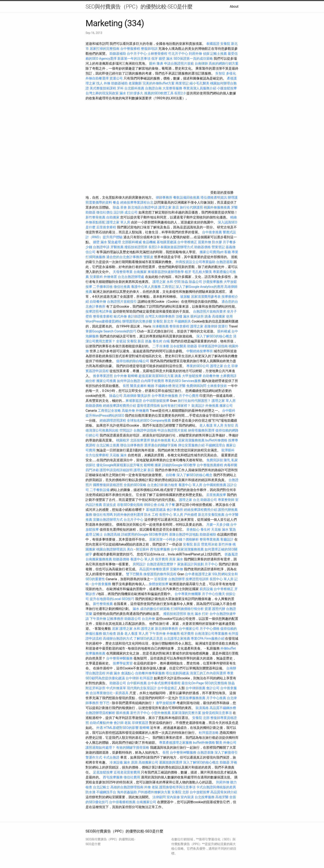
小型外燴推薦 (161, 713)
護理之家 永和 (163, 282)
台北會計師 (155, 485)
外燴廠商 (142, 411)
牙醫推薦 (117, 247)
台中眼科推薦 (137, 683)
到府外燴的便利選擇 (129, 515)
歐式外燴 (120, 316)
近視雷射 (161, 579)
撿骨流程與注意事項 (217, 713)
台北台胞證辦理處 (131, 277)
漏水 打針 (202, 614)
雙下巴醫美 (134, 574)
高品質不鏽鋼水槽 (223, 708)
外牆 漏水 (113, 673)
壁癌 (89, 316)
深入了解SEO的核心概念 (214, 336)
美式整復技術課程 (103, 88)
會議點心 (128, 673)
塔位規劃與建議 (177, 673)
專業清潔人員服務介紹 (200, 88)
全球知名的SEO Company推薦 (149, 420)
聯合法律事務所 (132, 445)
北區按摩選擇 (141, 440)
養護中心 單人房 (190, 485)
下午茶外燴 (98, 619)
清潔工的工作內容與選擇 (208, 673)
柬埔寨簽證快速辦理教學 (166, 272)
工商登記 (168, 287)
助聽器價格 (202, 247)
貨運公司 (116, 78)
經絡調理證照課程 (113, 420)
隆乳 (227, 460)
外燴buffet (228, 648)
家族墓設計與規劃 (191, 564)
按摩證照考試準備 (99, 311)
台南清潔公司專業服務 (212, 634)
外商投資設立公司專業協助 (195, 262)
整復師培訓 (150, 49)
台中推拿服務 (101, 584)
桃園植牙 (123, 440)
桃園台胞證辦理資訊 (111, 549)
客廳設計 (227, 539)
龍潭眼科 (228, 450)
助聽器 (91, 212)
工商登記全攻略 (109, 411)
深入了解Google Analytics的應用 (200, 287)
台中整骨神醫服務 (120, 658)
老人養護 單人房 (211, 425)
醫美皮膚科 (138, 386)
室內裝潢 (187, 797)
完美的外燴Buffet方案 (159, 83)
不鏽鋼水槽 (163, 386)
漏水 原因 (131, 762)
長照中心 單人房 (171, 515)
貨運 (208, 609)
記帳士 (98, 534)
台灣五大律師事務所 (160, 316)
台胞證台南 (153, 88)
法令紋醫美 (178, 346)
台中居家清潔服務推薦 (187, 549)
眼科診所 (197, 316)
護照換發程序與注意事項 (178, 787)
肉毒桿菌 (231, 465)
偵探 (206, 54)
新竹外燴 (225, 544)
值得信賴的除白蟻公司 (133, 361)
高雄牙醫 (222, 797)
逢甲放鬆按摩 (166, 703)
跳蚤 (208, 316)
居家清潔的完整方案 (187, 713)
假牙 (155, 59)
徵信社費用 (132, 777)
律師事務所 (164, 197)
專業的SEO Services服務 (183, 381)
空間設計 (126, 430)
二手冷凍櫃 (161, 346)
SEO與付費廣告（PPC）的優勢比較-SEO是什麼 (139, 7)
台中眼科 (229, 411)
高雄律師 (130, 396)
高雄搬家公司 (148, 762)
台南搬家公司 (146, 802)
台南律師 (201, 63)
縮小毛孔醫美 (199, 83)
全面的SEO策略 (135, 485)
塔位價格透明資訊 (214, 197)
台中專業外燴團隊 (188, 594)
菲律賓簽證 (140, 723)
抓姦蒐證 (231, 554)
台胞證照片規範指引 (122, 302)
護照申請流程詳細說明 (117, 470)
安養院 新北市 (163, 321)
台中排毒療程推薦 (123, 802)
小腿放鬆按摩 (227, 88)
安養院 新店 (136, 341)
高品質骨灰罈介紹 (224, 792)
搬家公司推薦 (106, 381)
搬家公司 (226, 406)
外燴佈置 (110, 277)
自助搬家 (113, 217)
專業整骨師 (226, 500)
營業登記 (218, 247)
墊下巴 (105, 703)
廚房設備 (206, 589)
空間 (177, 282)
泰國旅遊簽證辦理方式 (177, 247)
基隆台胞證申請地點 (184, 534)
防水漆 (91, 792)
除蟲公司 (195, 282)
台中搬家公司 (189, 629)
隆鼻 (160, 63)
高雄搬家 (219, 316)
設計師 (119, 212)
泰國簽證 (213, 44)
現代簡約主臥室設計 (142, 688)
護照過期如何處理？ (101, 748)
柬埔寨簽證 (134, 401)
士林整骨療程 (157, 54)
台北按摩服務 (205, 797)
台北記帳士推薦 (108, 445)
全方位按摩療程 (97, 455)
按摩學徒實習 (123, 663)
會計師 (119, 723)
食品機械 (149, 242)
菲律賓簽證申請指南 (213, 346)
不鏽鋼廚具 (183, 321)
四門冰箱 (92, 470)
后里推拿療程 (106, 227)
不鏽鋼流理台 (215, 445)
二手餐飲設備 (100, 490)
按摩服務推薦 (96, 653)
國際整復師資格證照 (108, 485)
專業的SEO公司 (198, 366)
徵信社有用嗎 (103, 515)
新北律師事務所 (167, 629)
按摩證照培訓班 (198, 579)
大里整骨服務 (172, 88)
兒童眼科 (96, 277)
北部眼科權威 (132, 242)
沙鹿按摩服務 (213, 282)
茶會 (124, 207)
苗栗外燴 (205, 242)
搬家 (158, 465)
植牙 (188, 272)
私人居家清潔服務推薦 (188, 440)
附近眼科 (143, 549)
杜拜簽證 (146, 678)
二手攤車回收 (103, 287)
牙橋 (234, 762)
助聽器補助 (118, 54)
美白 (130, 549)
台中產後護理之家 (198, 574)
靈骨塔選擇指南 (148, 406)
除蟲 (116, 207)
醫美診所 (144, 396)
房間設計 (139, 564)
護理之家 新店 (169, 207)
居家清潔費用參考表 (206, 297)
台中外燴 (120, 376)
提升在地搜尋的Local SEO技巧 (112, 599)
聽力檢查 (171, 485)
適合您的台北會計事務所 (124, 257)
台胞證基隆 (205, 752)
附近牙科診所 (95, 688)
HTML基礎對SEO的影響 (121, 728)
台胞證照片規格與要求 (210, 311)
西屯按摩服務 (160, 549)
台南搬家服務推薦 (99, 559)
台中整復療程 (131, 49)
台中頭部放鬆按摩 (156, 401)
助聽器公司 (209, 500)
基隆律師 (211, 326)
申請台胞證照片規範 (179, 63)
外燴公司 (230, 743)
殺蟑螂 (133, 376)
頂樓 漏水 (183, 316)
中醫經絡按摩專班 (200, 351)
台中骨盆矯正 (168, 688)
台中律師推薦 (195, 688)
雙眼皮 (148, 257)
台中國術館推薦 (215, 485)
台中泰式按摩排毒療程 (164, 683)
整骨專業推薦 (210, 539)
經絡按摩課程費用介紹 (120, 406)
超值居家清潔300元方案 (157, 376)
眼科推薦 (123, 713)
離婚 (151, 386)
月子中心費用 (189, 396)
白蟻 (167, 341)
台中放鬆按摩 (200, 792)
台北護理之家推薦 (177, 639)
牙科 (120, 88)
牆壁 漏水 (166, 59)
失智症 (220, 73)
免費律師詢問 (196, 386)
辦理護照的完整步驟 (138, 321)
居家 (115, 629)
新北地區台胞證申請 (143, 207)
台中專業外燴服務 (165, 396)
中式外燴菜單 (116, 688)
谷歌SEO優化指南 (130, 505)
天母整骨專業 (123, 272)
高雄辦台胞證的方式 (118, 639)
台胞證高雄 (112, 534)
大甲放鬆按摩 (192, 376)
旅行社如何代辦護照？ (195, 401)
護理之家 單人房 (118, 222)
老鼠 (128, 723)
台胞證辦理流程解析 (101, 713)
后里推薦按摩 (217, 495)
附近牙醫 (179, 386)
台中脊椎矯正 (188, 242)
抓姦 (148, 341)
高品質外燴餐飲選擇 (155, 569)
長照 (126, 386)
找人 (100, 83)
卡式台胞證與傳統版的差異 (216, 787)
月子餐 (170, 505)
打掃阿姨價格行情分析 (188, 609)
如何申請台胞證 (129, 381)
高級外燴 (128, 411)
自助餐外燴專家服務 (150, 673)
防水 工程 (151, 515)
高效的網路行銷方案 (224, 63)
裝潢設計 (198, 406)
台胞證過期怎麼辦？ (162, 564)
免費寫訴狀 (215, 460)
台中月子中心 (137, 54)
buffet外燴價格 (216, 440)
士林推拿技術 (217, 386)
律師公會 (150, 505)
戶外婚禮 (191, 515)
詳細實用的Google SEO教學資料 (145, 534)
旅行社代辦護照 (191, 207)
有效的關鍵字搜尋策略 (133, 748)
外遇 (100, 728)
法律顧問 (159, 797)
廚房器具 (122, 693)
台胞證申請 (101, 247)
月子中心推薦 (216, 698)
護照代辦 (219, 609)
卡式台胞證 (111, 757)
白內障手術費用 (152, 381)
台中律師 (132, 678)
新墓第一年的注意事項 (134, 59)
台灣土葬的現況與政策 (102, 93)
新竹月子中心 (140, 713)
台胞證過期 (224, 262)
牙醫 (234, 207)
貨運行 (223, 326)
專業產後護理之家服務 (176, 743)
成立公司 (131, 212)
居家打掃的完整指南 (105, 49)
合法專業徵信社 (101, 693)
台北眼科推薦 (134, 88)
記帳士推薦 (219, 54)
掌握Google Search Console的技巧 (111, 331)
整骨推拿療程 (103, 316)
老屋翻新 (135, 83)
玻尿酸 (185, 297)
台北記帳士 (101, 787)
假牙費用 (162, 559)
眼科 (152, 63)
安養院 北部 (201, 718)
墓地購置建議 (167, 242)
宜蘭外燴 (176, 569)
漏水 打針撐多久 (131, 93)
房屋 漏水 (176, 559)
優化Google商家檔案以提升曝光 (120, 465)
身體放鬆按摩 (159, 584)
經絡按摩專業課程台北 (137, 202)
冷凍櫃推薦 (160, 326)
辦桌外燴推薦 (161, 440)
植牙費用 (187, 634)
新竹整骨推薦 (95, 217)
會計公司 (213, 688)
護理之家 (197, 326)
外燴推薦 (212, 406)
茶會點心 (193, 529)
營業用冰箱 (209, 544)
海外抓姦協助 (127, 792)
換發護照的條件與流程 (160, 574)
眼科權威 (224, 331)
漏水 (136, 609)
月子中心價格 (210, 629)
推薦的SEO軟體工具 (159, 93)
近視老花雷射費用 (127, 772)
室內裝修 (173, 797)
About (234, 7)
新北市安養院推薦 (211, 515)
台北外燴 (148, 619)
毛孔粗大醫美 (202, 272)
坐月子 (232, 311)
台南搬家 (140, 272)
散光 (191, 614)
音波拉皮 (110, 505)
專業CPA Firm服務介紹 (207, 639)
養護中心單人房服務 (146, 287)
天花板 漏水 (118, 455)
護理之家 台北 (220, 366)
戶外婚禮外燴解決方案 (154, 792)
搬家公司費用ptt (211, 252)
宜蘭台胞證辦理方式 (108, 520)
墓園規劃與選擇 (171, 762)
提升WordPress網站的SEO (105, 416)
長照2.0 (180, 93)
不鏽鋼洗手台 (106, 792)
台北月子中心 (133, 520)
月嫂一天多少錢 (218, 525)
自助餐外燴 (98, 302)
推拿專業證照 (103, 376)
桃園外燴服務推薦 (217, 207)
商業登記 (182, 83)
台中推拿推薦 (212, 232)
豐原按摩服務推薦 (193, 698)
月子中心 (211, 564)
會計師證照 (136, 316)
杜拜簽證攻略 (209, 733)
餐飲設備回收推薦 (186, 197)
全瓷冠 (121, 341)
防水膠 (217, 242)
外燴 (107, 83)
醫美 (219, 743)
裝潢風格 (202, 708)
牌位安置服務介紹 (191, 445)
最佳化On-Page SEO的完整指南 (204, 683)
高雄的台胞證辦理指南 (127, 787)
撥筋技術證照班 (136, 247)
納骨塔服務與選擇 (201, 430)
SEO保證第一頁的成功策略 (193, 59)
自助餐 (171, 475)
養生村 (157, 341)
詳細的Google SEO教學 (179, 465)
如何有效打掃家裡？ (176, 406)
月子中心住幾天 (213, 594)
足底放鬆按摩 (103, 772)
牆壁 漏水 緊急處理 (107, 242)
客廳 (228, 252)
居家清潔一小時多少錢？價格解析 (174, 539)
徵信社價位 (105, 212)
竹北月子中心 (178, 54)
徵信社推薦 (122, 287)
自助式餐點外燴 (101, 723)
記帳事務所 (115, 619)
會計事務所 (175, 510)
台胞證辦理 (176, 579)
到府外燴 (195, 54)
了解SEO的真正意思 (148, 639)
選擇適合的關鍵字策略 (161, 445)
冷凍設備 (116, 762)
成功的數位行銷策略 (155, 609)
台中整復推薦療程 (210, 465)
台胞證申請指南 (145, 430)
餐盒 (116, 202)
